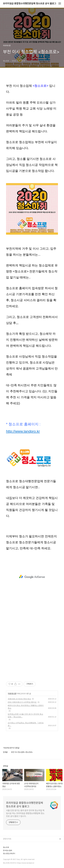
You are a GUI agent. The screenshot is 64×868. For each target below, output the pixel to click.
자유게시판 (12, 694)
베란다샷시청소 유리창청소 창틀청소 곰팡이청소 (26, 707)
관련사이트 (7, 839)
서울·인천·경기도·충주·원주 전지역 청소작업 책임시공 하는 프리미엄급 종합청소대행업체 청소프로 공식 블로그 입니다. (25, 813)
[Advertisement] (32, 577)
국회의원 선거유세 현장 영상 (19, 699)
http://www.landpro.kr (23, 431)
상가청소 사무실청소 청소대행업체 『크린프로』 (26, 724)
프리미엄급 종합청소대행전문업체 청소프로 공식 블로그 (30, 4)
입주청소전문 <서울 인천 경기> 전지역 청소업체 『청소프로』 (25, 715)
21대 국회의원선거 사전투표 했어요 (22, 702)
